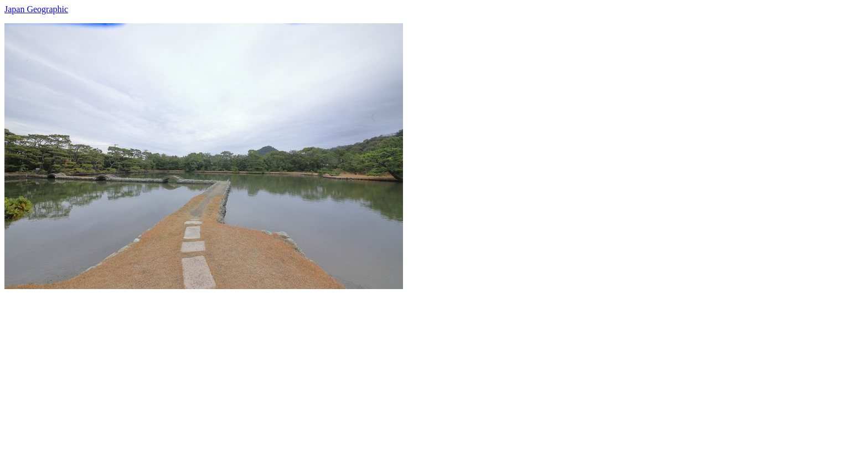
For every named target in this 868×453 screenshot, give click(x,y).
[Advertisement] (337, 367)
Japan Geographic (36, 9)
